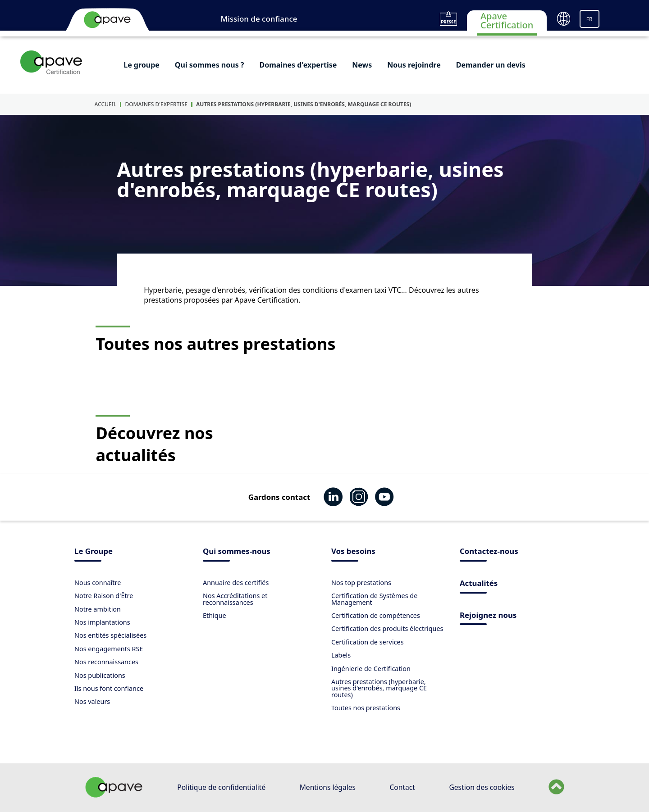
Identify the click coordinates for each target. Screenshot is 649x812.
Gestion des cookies (482, 787)
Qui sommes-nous (237, 552)
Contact (402, 787)
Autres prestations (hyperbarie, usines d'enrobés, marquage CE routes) (304, 104)
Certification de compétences (376, 615)
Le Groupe (94, 552)
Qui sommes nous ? (210, 65)
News (362, 65)
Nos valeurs (92, 701)
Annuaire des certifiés (236, 583)
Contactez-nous (489, 552)
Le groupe (142, 65)
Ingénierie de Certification (371, 669)
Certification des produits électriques (387, 628)
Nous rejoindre (414, 65)
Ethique (215, 615)
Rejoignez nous (488, 616)
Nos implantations (102, 622)
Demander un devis (491, 65)
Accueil (106, 104)
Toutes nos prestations (366, 708)
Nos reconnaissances (106, 662)
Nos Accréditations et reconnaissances (235, 599)
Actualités (479, 584)
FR (590, 19)
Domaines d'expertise (298, 65)
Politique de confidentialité (221, 787)
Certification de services (368, 642)
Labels (341, 655)
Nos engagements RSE (109, 649)
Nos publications (100, 675)
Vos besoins (353, 552)
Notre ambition (98, 609)
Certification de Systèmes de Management (374, 599)
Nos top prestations (361, 583)
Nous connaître (98, 583)
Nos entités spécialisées (110, 635)
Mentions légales (328, 787)
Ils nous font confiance (109, 688)
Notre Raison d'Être (104, 596)
